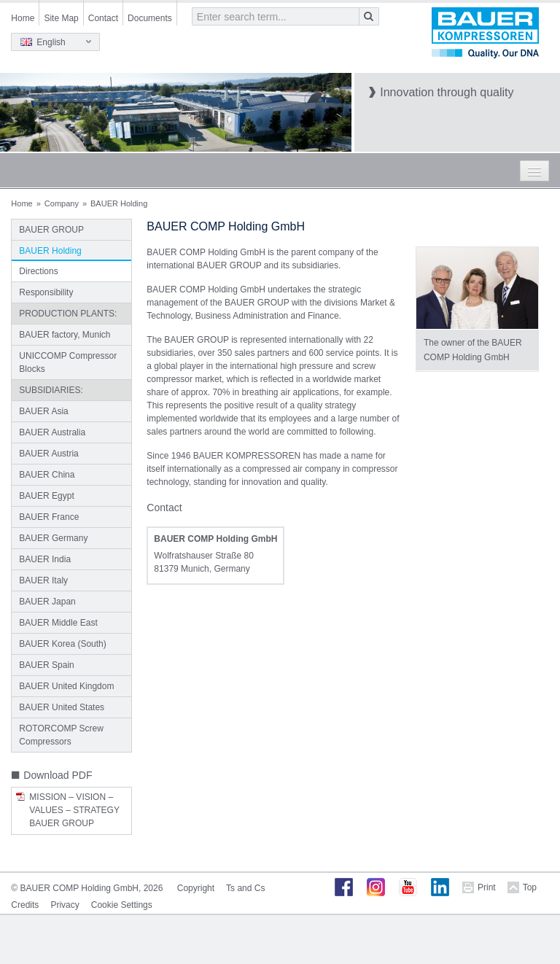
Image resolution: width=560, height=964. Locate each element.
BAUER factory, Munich (65, 335)
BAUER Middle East (58, 623)
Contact (103, 18)
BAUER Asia (43, 411)
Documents (150, 18)
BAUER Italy (43, 580)
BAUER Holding (50, 251)
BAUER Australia (52, 432)
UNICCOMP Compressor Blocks (68, 362)
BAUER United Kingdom (66, 686)
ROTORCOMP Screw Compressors (61, 735)
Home (23, 18)
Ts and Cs (245, 888)
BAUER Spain (46, 665)
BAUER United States (62, 707)
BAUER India (45, 559)
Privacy (65, 905)
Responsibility (46, 292)
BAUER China (47, 475)
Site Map (61, 18)
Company (62, 203)
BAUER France (49, 517)
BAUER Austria (48, 454)
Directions (38, 271)
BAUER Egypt (46, 496)
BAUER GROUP (51, 230)
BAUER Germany (53, 538)
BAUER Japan (47, 602)
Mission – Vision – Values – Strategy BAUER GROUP (74, 810)
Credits (25, 905)
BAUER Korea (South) (62, 644)
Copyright (196, 888)
